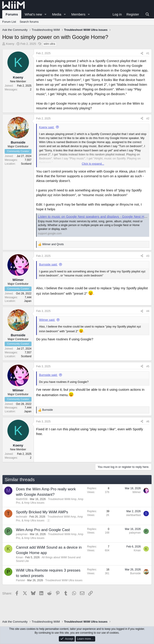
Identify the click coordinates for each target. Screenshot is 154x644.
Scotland (26, 164)
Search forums (29, 22)
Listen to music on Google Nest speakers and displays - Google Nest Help (93, 217)
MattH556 (22, 499)
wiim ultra (49, 44)
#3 (148, 256)
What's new (33, 14)
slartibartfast (133, 515)
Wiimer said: (47, 320)
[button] (46, 14)
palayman (22, 534)
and (53, 244)
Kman (19, 557)
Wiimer (137, 492)
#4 (148, 311)
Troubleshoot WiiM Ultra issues (64, 580)
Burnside (135, 573)
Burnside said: (48, 264)
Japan (28, 301)
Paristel (20, 580)
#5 (148, 366)
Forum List (9, 22)
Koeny (10, 44)
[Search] (147, 14)
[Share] (142, 53)
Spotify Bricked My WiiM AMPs (42, 512)
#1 (148, 53)
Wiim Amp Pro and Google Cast (43, 530)
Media (57, 14)
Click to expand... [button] (93, 164)
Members (78, 14)
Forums (12, 14)
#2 (148, 119)
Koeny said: (47, 127)
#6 (148, 422)
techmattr (22, 517)
